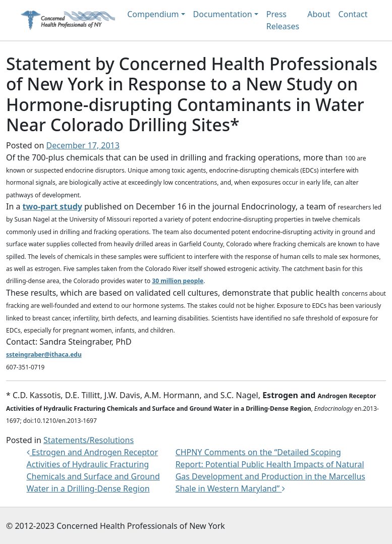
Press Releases (283, 20)
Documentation (223, 14)
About (319, 14)
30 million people (178, 281)
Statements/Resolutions (89, 440)
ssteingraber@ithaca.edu (44, 355)
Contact (353, 14)
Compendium (153, 14)
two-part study (52, 206)
